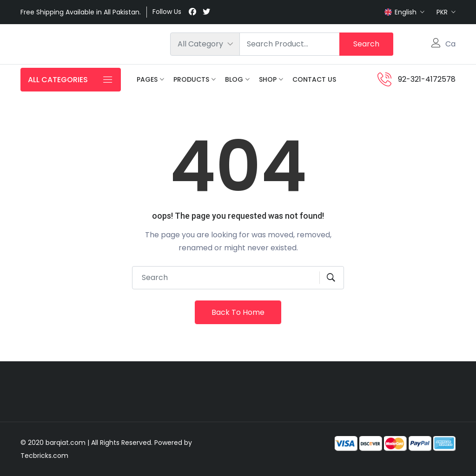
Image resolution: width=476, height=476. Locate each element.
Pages (147, 79)
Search (366, 44)
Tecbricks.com (44, 456)
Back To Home (238, 312)
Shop (268, 79)
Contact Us (314, 79)
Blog (234, 79)
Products (191, 79)
